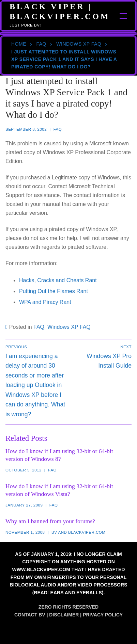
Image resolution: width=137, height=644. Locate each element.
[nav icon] (124, 16)
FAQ (41, 44)
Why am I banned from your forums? (50, 521)
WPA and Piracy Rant (45, 302)
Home (19, 44)
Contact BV (30, 615)
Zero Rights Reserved (68, 607)
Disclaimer (64, 615)
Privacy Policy (103, 615)
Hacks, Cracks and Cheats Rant (58, 280)
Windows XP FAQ (79, 44)
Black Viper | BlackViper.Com (60, 11)
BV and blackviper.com (78, 532)
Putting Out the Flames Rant (54, 291)
